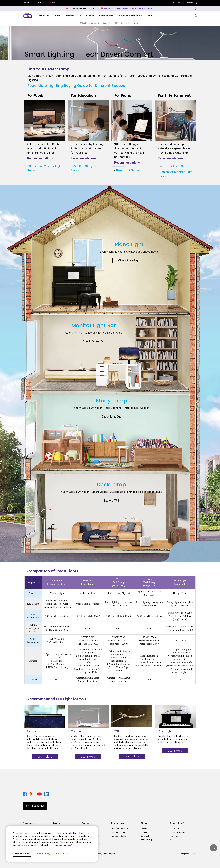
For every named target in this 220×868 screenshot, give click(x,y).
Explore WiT (111, 501)
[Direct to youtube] (40, 794)
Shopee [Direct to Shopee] (144, 829)
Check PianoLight (129, 260)
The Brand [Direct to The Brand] (174, 829)
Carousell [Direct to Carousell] (145, 836)
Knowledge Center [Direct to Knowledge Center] (119, 836)
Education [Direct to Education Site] (27, 3)
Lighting (70, 16)
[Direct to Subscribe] (35, 806)
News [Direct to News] (172, 840)
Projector (44, 16)
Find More (62, 854)
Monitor (57, 16)
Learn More (45, 757)
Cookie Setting (44, 854)
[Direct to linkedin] (47, 794)
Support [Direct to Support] (177, 3)
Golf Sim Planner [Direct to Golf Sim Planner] (118, 832)
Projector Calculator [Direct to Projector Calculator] (120, 829)
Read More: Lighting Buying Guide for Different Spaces (76, 86)
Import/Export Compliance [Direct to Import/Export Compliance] (107, 854)
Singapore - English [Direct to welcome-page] (189, 854)
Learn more (133, 23)
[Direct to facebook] (25, 794)
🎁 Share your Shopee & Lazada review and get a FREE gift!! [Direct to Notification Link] (127, 8)
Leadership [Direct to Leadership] (175, 836)
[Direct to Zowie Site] (51, 3)
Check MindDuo (112, 417)
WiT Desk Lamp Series (175, 166)
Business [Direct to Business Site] (41, 3)
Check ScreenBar (94, 341)
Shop (149, 16)
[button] (25, 23)
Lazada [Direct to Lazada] (144, 832)
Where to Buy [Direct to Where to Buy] (191, 3)
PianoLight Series (128, 170)
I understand (22, 854)
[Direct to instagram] (33, 794)
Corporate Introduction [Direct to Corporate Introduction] (180, 832)
